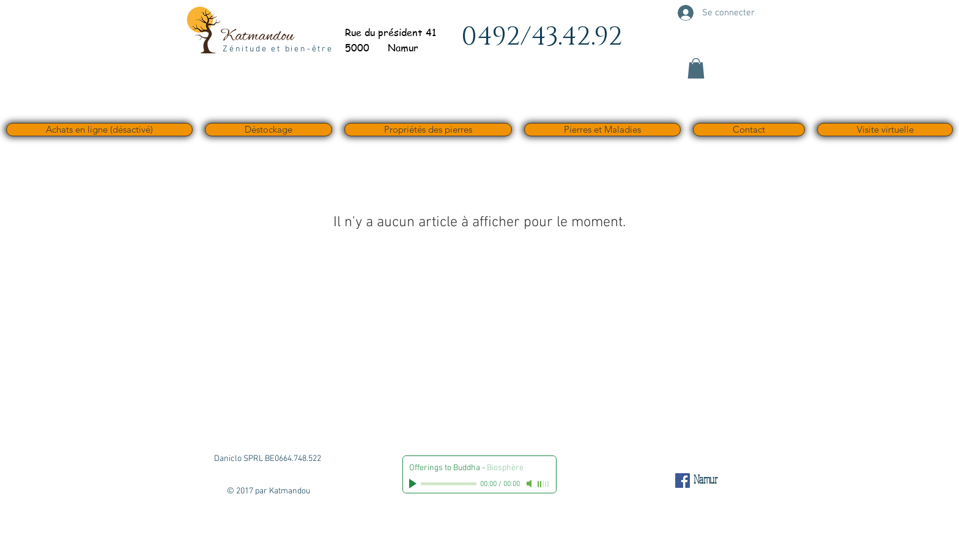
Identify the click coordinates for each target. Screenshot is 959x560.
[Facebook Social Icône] (683, 481)
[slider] (544, 484)
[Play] (414, 484)
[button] (696, 68)
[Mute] (530, 484)
